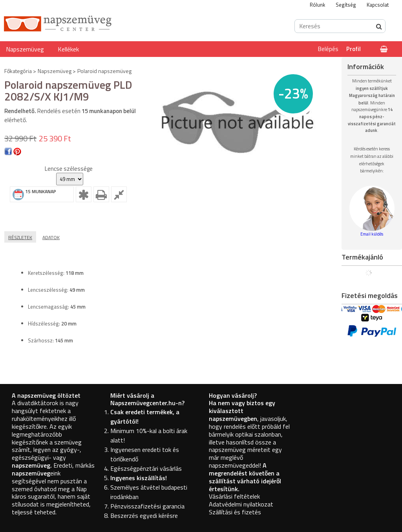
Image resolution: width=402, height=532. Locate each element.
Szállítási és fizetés (235, 512)
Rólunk (317, 5)
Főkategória (18, 71)
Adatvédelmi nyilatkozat (241, 504)
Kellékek (68, 49)
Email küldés (372, 234)
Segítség (346, 5)
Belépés (328, 49)
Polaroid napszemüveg (104, 71)
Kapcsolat (378, 5)
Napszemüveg (25, 49)
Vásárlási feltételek (234, 496)
